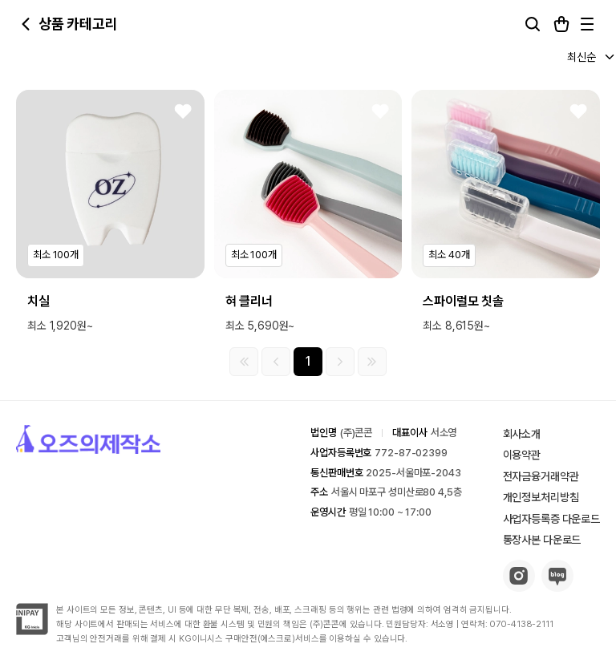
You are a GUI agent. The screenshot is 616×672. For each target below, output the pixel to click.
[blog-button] (557, 587)
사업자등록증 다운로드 (551, 519)
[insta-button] (519, 587)
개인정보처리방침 (541, 497)
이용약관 (522, 455)
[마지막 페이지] (372, 362)
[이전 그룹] (276, 362)
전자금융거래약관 (541, 476)
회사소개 (522, 434)
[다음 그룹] (340, 362)
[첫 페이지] (244, 362)
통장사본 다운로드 (542, 540)
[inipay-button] (32, 631)
